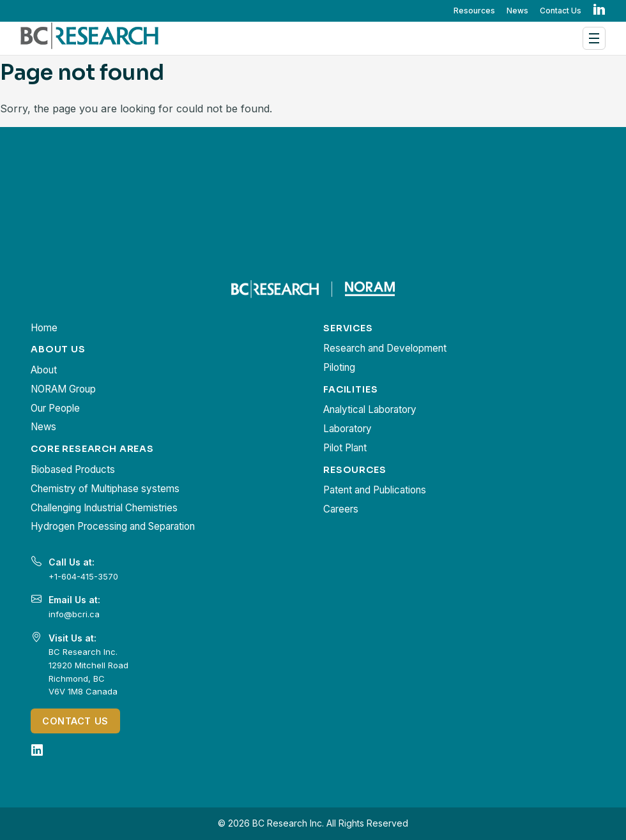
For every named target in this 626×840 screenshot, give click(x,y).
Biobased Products (73, 469)
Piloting (339, 367)
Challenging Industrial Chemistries (104, 508)
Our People (55, 408)
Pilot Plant (345, 448)
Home (44, 328)
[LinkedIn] (37, 750)
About (44, 370)
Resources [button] (474, 11)
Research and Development (385, 348)
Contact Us (561, 11)
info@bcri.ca (74, 614)
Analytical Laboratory (370, 409)
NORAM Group (63, 389)
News (517, 11)
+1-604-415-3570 (83, 576)
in (599, 10)
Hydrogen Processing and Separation (113, 526)
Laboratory (347, 429)
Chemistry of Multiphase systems (105, 489)
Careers (341, 509)
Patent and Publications (375, 490)
